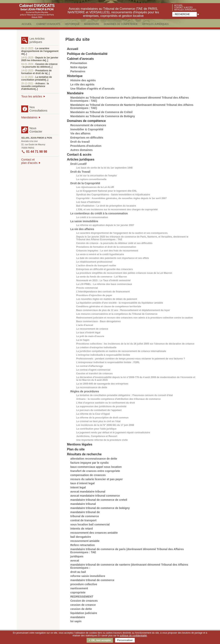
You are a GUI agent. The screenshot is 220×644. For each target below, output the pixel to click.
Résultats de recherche (84, 454)
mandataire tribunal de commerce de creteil (99, 500)
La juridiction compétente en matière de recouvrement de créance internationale (121, 351)
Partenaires (78, 71)
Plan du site (76, 449)
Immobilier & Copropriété (87, 129)
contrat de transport (83, 520)
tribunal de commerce (85, 516)
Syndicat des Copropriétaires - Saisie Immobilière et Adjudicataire (113, 195)
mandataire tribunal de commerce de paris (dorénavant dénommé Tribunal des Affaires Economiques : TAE (127, 551)
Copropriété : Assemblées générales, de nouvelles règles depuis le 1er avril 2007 (121, 198)
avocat (75, 561)
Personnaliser (125, 640)
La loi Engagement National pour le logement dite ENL (107, 191)
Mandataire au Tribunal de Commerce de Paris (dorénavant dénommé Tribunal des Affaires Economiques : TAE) (130, 99)
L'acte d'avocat (85, 325)
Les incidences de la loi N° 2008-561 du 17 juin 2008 (105, 425)
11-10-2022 (27, 77)
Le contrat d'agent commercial (93, 370)
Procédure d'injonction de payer (94, 295)
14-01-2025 (27, 58)
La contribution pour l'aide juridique (96, 429)
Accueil (178, 5)
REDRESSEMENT (82, 597)
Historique (75, 76)
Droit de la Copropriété (85, 183)
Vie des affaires (80, 133)
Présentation (79, 63)
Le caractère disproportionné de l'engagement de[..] (40, 51)
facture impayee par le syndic (90, 463)
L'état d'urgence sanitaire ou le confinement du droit (105, 403)
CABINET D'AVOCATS (48, 24)
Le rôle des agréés (82, 84)
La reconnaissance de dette (92, 387)
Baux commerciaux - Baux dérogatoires (98, 321)
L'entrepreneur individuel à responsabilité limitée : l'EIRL (108, 362)
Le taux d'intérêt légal (88, 333)
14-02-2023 (27, 71)
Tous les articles (32, 96)
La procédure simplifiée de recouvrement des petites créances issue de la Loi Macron (124, 273)
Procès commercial (87, 288)
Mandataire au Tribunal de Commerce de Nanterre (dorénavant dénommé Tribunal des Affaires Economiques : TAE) (132, 106)
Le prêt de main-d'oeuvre (90, 336)
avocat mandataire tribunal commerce (95, 496)
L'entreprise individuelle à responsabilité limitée (103, 355)
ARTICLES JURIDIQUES (155, 24)
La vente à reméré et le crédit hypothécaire (100, 254)
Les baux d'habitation (88, 202)
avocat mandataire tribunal (88, 492)
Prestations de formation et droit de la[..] (36, 72)
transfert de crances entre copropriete (95, 471)
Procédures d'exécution (86, 146)
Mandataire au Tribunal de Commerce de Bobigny (103, 116)
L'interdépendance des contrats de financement (103, 292)
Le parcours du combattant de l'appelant (99, 410)
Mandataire (75, 93)
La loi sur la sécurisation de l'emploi (96, 176)
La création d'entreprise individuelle (96, 347)
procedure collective (84, 584)
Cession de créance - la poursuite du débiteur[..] (39, 65)
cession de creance (83, 605)
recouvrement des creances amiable (94, 533)
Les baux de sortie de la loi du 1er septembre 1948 (104, 168)
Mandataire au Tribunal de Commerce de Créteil (101, 112)
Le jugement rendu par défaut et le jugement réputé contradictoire (113, 433)
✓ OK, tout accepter (100, 640)
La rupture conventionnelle (91, 179)
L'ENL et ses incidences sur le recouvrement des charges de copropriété (117, 210)
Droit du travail (80, 142)
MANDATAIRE (92, 24)
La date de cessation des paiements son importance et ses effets (113, 258)
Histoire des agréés (83, 80)
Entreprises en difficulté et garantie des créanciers (104, 269)
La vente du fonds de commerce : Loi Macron (102, 277)
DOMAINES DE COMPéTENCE (121, 24)
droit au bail (78, 572)
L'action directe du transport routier (96, 266)
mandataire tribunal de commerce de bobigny (100, 508)
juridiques (77, 556)
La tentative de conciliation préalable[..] (37, 78)
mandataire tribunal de (85, 512)
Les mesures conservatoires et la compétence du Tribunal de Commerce (117, 314)
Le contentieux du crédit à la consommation (99, 213)
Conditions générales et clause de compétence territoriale (109, 307)
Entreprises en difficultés (87, 138)
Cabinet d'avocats (80, 59)
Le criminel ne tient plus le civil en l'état (98, 421)
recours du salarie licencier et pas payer (97, 479)
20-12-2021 (27, 83)
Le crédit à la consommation (92, 217)
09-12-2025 (27, 48)
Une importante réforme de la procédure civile (102, 440)
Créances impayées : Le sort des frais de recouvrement (107, 251)
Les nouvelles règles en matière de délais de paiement (107, 299)
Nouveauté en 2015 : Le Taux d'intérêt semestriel (103, 280)
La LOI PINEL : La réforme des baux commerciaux (104, 284)
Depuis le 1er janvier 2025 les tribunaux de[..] (40, 59)
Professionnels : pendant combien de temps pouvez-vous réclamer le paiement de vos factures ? (131, 359)
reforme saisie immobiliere (88, 576)
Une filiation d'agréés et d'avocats (92, 89)
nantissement (79, 588)
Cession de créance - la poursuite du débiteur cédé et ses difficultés (114, 243)
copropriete (78, 592)
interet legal (78, 487)
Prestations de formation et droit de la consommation (106, 247)
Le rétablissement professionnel (94, 262)
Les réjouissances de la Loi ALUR (95, 187)
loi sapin (76, 621)
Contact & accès (183, 8)
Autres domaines (82, 150)
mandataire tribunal (83, 504)
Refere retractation (83, 545)
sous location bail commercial (90, 524)
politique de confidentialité (133, 636)
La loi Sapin (83, 340)
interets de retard (82, 529)
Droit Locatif (78, 164)
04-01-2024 (27, 64)
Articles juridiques (185, 10)
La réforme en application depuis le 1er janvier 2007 (105, 225)
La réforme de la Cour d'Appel (93, 414)
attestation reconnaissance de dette (94, 459)
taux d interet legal (82, 483)
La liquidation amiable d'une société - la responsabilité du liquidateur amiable (120, 303)
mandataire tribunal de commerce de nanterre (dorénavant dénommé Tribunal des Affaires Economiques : (129, 566)
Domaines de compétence (86, 121)
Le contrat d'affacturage (90, 366)
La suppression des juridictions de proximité (101, 406)
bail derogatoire (81, 537)
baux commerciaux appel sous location (96, 467)
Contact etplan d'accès (29, 161)
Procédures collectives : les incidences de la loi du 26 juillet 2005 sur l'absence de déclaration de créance (135, 344)
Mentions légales (80, 444)
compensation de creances (88, 475)
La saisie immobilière (84, 221)
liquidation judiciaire (84, 613)
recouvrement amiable (85, 541)
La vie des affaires (82, 229)
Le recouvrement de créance (92, 329)
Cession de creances (84, 601)
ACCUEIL (27, 24)
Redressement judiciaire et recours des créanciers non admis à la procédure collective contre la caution (135, 318)
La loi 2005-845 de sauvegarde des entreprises (102, 384)
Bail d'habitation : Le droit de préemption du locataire (106, 206)
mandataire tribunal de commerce (92, 580)
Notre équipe (79, 67)
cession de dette (81, 609)
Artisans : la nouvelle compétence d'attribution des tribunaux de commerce (118, 399)
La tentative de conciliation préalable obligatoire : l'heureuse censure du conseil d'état (125, 395)
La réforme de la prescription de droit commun (102, 418)
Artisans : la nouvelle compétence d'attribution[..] (35, 86)
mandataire (78, 617)
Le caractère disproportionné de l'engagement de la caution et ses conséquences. (122, 233)
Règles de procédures (85, 391)
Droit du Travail (80, 172)
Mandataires (29, 117)
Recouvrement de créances (88, 125)
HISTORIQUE (72, 24)
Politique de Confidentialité (87, 54)
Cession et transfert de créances (94, 374)
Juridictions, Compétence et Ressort (97, 436)
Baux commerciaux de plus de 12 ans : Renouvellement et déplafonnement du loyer (123, 310)
